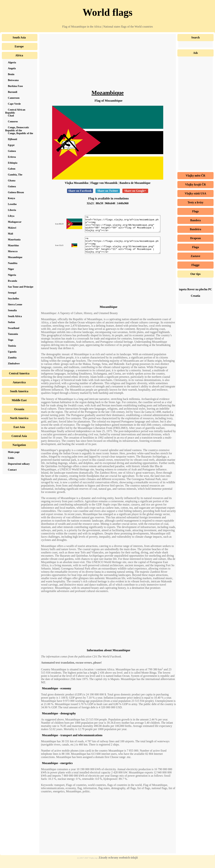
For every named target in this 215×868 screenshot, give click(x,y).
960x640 (110, 203)
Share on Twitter (108, 191)
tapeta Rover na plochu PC (196, 289)
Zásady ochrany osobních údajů (118, 864)
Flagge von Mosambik (104, 183)
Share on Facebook (80, 191)
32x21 (90, 203)
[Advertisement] (108, 64)
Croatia (195, 296)
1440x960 (123, 203)
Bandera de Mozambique (135, 183)
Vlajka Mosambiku (77, 183)
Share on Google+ (135, 191)
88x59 (99, 203)
